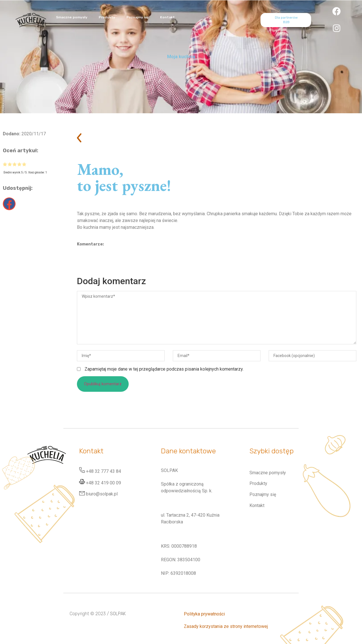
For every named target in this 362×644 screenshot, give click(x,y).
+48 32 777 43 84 (104, 471)
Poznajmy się (138, 17)
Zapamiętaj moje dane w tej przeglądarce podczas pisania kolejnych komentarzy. (164, 369)
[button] (9, 204)
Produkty (107, 17)
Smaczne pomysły (72, 17)
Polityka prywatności (204, 614)
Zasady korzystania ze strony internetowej (226, 626)
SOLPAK (118, 614)
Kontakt (167, 17)
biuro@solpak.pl (102, 494)
